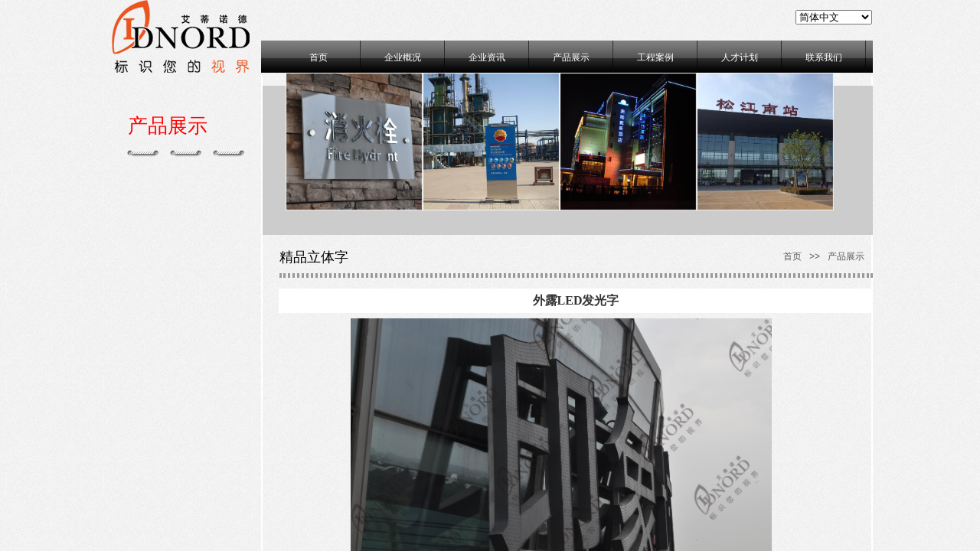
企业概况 (403, 57)
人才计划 (740, 57)
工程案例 (655, 57)
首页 (318, 57)
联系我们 (824, 57)
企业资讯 (487, 57)
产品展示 (571, 57)
